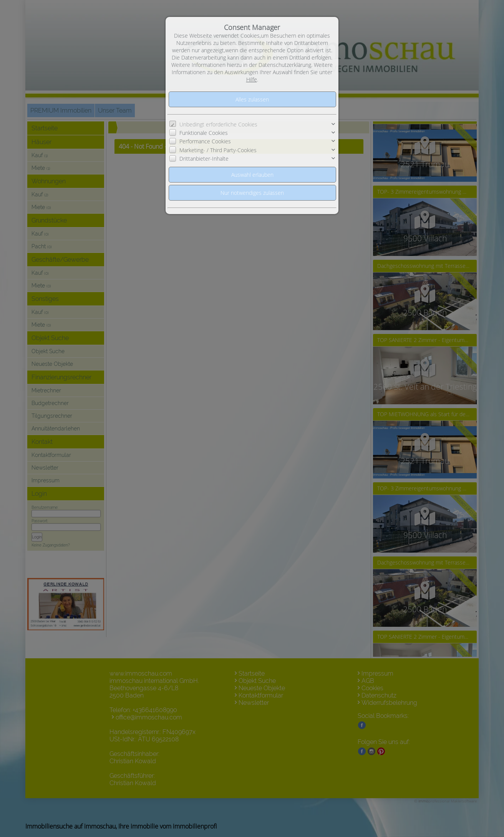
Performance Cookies (205, 141)
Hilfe (252, 79)
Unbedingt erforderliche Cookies (218, 124)
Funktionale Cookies (204, 133)
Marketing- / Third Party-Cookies (218, 150)
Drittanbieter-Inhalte (204, 159)
